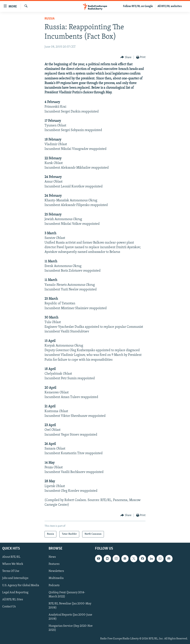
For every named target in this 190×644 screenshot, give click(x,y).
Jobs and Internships (15, 578)
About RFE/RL (11, 557)
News (52, 557)
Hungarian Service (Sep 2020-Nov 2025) (71, 628)
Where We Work (13, 564)
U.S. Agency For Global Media (21, 585)
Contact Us (9, 606)
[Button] (126, 57)
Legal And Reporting (15, 592)
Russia (50, 19)
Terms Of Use (11, 571)
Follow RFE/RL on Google (138, 6)
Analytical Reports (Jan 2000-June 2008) (70, 617)
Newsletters (56, 571)
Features (54, 564)
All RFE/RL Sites (13, 599)
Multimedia (56, 578)
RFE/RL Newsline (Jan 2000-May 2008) (70, 606)
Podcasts (54, 585)
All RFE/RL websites (170, 6)
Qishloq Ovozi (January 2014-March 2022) (67, 594)
